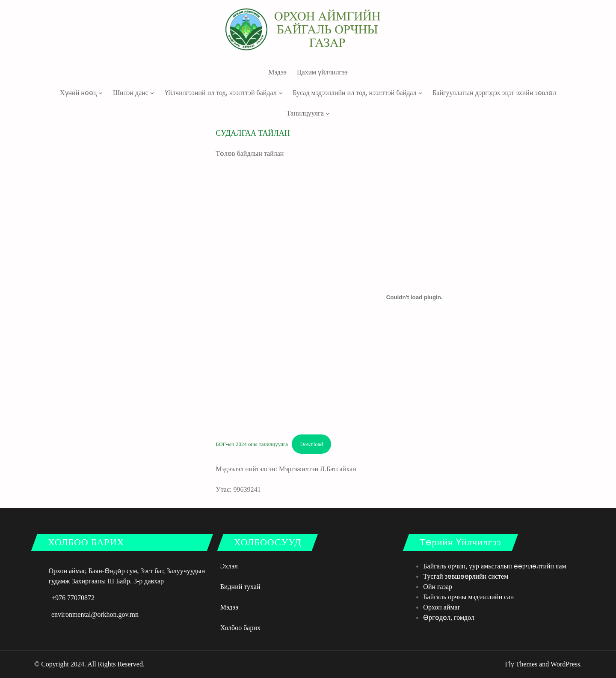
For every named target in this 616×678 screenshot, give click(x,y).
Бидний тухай (240, 587)
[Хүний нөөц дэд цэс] (101, 93)
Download (312, 444)
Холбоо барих (240, 628)
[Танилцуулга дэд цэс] (328, 113)
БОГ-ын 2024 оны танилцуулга (252, 444)
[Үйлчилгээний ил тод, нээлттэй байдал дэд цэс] (281, 93)
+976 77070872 (73, 598)
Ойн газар (438, 587)
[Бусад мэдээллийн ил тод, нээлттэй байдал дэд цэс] (421, 93)
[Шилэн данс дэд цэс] (152, 93)
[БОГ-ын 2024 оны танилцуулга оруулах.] (414, 297)
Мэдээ (230, 607)
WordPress (565, 664)
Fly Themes (521, 664)
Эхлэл (229, 566)
